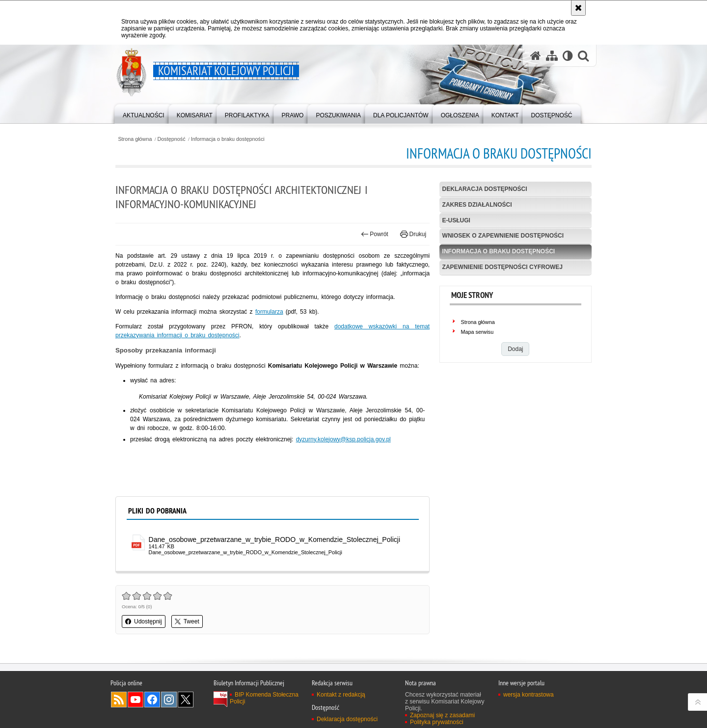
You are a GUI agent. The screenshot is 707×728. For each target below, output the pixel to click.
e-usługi (456, 220)
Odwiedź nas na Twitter (186, 700)
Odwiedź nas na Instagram (169, 700)
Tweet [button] (187, 621)
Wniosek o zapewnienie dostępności (503, 236)
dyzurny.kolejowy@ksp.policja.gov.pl (343, 439)
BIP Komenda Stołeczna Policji (264, 698)
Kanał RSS (119, 700)
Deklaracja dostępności (485, 189)
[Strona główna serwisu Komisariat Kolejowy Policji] (536, 56)
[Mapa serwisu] (552, 56)
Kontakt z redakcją (341, 695)
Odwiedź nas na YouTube (136, 700)
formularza (269, 312)
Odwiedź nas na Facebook (152, 700)
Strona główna (135, 139)
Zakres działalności (477, 205)
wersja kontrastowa (529, 695)
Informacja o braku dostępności (228, 139)
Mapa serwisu (477, 332)
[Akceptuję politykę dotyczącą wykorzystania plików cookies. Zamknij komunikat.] (578, 8)
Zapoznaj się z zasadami (442, 715)
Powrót (375, 234)
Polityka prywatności (437, 722)
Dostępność (172, 139)
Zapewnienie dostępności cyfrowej (503, 267)
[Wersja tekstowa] (568, 56)
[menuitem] (144, 113)
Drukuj (413, 234)
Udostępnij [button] (144, 621)
